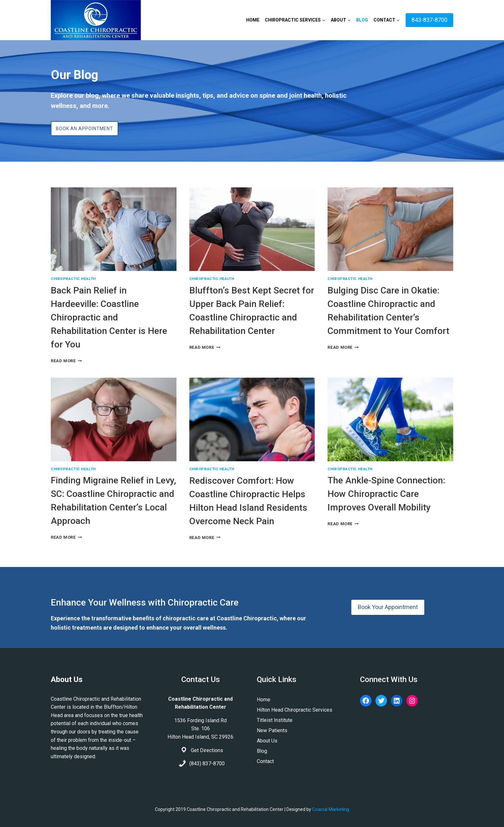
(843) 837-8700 (207, 764)
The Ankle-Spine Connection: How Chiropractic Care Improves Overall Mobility (386, 494)
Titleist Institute (275, 720)
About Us (267, 741)
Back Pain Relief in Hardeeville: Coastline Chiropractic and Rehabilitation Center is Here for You (109, 317)
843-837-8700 (429, 20)
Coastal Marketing (331, 809)
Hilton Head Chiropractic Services (295, 710)
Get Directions (207, 750)
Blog (362, 20)
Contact (265, 761)
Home (253, 20)
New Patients (272, 730)
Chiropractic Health (73, 279)
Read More (66, 361)
